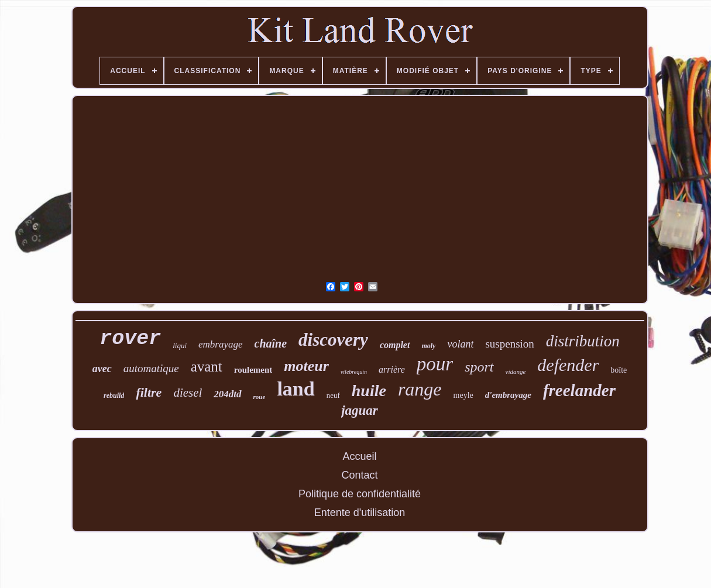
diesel (188, 393)
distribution (583, 341)
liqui (180, 345)
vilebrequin (354, 372)
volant (460, 344)
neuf (333, 395)
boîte (619, 370)
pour (435, 364)
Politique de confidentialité (360, 494)
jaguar (360, 410)
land (296, 389)
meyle (463, 395)
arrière (392, 369)
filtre (149, 392)
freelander (579, 390)
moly (428, 346)
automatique (151, 368)
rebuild (114, 396)
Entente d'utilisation (360, 513)
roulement (253, 370)
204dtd (227, 394)
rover (130, 339)
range (420, 389)
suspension (509, 344)
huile (369, 391)
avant (207, 367)
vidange (516, 372)
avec (102, 369)
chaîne (271, 343)
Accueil (359, 456)
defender (568, 365)
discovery (333, 340)
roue (260, 397)
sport (479, 367)
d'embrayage (508, 395)
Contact (359, 475)
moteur (306, 366)
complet (395, 345)
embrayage (221, 344)
